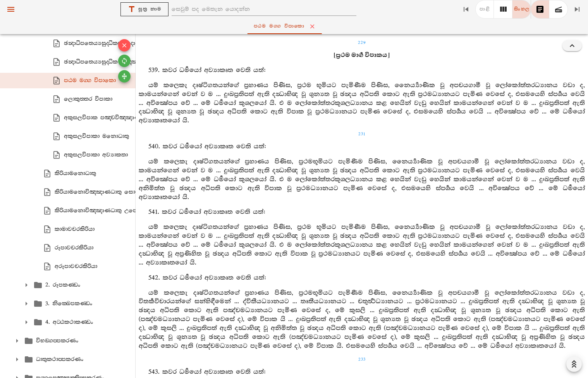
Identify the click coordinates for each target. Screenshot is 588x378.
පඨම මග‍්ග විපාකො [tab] (296, 26)
